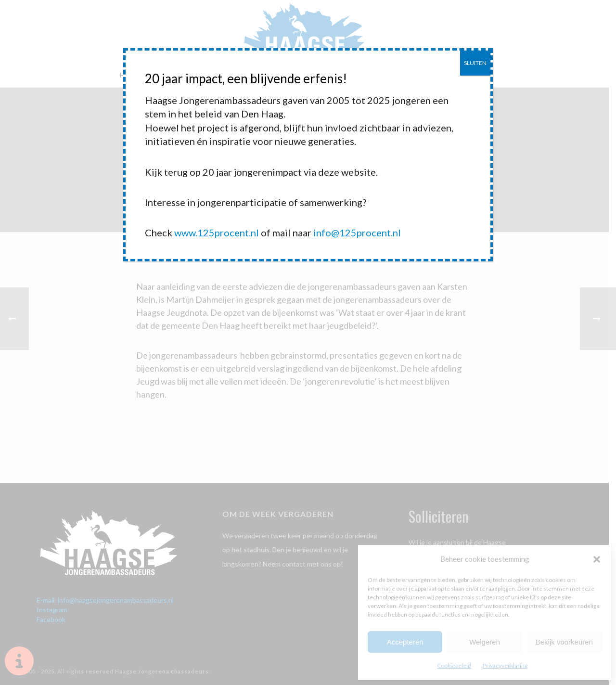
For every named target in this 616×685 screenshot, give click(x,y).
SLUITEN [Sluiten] (475, 63)
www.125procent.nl (217, 233)
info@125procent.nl (357, 233)
